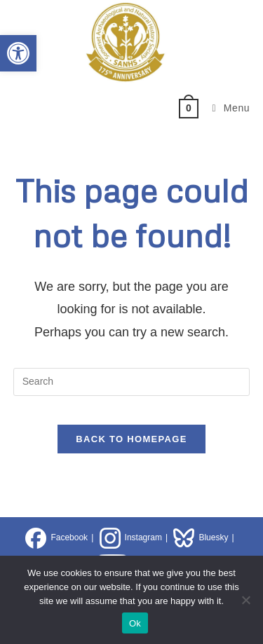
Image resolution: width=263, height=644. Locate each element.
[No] (245, 600)
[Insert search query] (132, 382)
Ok (135, 623)
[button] (18, 53)
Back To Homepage (131, 439)
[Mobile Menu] (226, 108)
